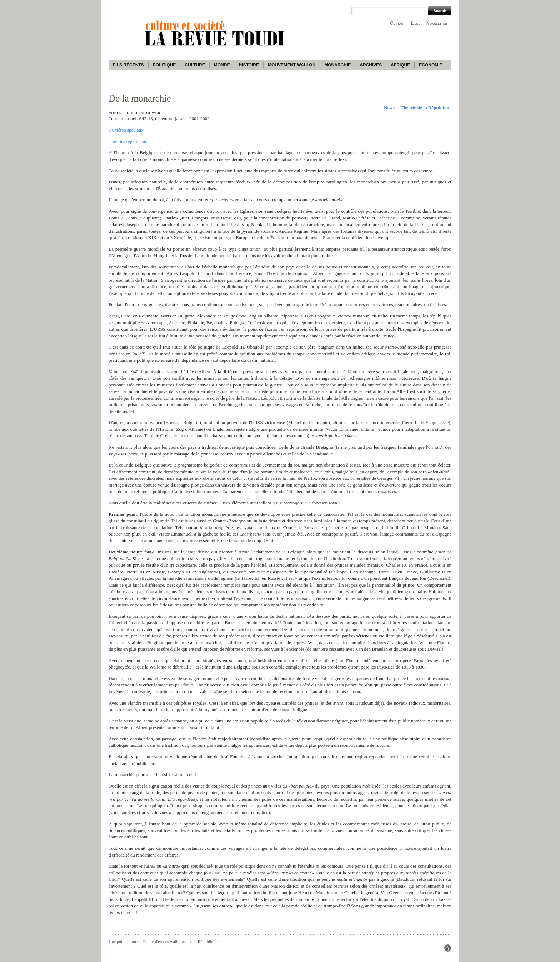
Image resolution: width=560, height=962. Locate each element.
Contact (398, 23)
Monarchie (337, 65)
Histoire (249, 65)
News (389, 107)
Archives (371, 65)
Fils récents (128, 65)
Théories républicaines (130, 141)
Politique (164, 65)
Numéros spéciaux (126, 130)
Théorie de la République (426, 107)
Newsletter (437, 23)
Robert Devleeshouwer (135, 113)
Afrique (400, 65)
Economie (431, 65)
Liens (416, 23)
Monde (222, 65)
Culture (195, 65)
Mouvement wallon (292, 65)
